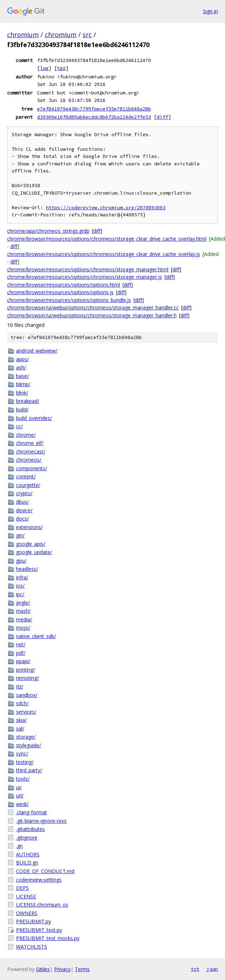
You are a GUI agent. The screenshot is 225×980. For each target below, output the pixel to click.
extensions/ (29, 527)
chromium (23, 35)
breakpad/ (28, 401)
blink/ (22, 393)
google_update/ (34, 552)
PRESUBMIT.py (33, 921)
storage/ (26, 737)
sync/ (22, 753)
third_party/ (29, 770)
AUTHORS (28, 854)
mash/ (23, 611)
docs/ (22, 519)
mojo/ (23, 628)
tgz (61, 68)
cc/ (19, 426)
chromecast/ (31, 451)
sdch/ (22, 703)
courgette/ (28, 485)
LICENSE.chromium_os (42, 905)
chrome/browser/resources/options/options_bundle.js (69, 300)
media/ (24, 619)
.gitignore (27, 838)
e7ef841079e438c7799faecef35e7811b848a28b (94, 109)
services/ (26, 712)
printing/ (25, 670)
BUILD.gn (27, 863)
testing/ (25, 762)
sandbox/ (27, 695)
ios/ (20, 586)
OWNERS (27, 913)
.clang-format (32, 812)
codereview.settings (39, 880)
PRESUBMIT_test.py (39, 930)
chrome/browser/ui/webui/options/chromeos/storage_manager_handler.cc (93, 307)
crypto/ (24, 493)
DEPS (22, 888)
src (87, 35)
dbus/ (22, 502)
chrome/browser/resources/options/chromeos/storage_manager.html (88, 269)
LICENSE (26, 896)
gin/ (20, 535)
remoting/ (27, 678)
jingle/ (23, 603)
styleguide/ (28, 745)
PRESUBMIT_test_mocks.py (48, 938)
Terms (82, 969)
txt (195, 969)
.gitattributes (30, 829)
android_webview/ (37, 351)
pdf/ (21, 653)
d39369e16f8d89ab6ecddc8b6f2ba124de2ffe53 (94, 117)
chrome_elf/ (30, 443)
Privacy (62, 969)
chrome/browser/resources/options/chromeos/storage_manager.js (85, 277)
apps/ (22, 359)
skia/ (21, 720)
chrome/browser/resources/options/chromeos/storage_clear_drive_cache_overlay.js (104, 254)
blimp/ (23, 384)
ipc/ (20, 594)
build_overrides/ (34, 418)
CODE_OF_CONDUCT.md (45, 871)
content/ (26, 476)
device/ (24, 510)
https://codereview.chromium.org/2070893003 (106, 208)
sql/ (20, 728)
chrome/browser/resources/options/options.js (60, 292)
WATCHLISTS (32, 947)
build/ (22, 409)
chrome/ (26, 435)
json (212, 969)
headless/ (27, 569)
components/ (32, 468)
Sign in (210, 11)
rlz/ (20, 686)
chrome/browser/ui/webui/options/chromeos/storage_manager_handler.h (92, 315)
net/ (21, 644)
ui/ (19, 787)
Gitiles (43, 969)
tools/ (23, 779)
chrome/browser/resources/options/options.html (64, 285)
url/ (20, 796)
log (44, 68)
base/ (22, 376)
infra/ (22, 577)
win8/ (22, 804)
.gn (19, 846)
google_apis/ (31, 544)
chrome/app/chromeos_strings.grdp (48, 231)
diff (162, 117)
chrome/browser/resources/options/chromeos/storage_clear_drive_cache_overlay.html (107, 239)
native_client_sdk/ (36, 636)
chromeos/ (29, 460)
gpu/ (21, 561)
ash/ (21, 367)
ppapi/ (23, 661)
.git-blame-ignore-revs (41, 821)
